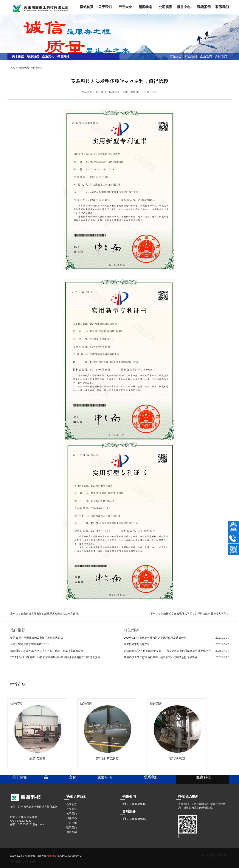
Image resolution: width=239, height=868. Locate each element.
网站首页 (87, 7)
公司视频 (165, 7)
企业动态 (206, 56)
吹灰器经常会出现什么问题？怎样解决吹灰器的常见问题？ (195, 614)
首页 (13, 68)
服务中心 (185, 7)
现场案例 (204, 7)
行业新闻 (191, 56)
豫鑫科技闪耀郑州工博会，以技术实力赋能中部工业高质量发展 (47, 651)
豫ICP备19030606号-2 (69, 856)
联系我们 (222, 7)
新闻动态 (146, 7)
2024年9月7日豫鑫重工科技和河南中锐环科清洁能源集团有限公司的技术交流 (55, 657)
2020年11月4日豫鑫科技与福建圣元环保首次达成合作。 (156, 638)
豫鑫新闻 (105, 777)
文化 (73, 777)
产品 (44, 777)
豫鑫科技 (52, 856)
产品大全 (126, 7)
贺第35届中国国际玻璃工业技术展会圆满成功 (37, 638)
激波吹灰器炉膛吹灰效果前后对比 (30, 644)
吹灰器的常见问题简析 (137, 644)
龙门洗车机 (30, 861)
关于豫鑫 (20, 777)
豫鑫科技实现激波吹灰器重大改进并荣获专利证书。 (51, 614)
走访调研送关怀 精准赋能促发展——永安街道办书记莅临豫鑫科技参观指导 (167, 651)
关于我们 (106, 7)
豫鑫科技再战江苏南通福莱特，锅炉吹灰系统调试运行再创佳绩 (160, 657)
